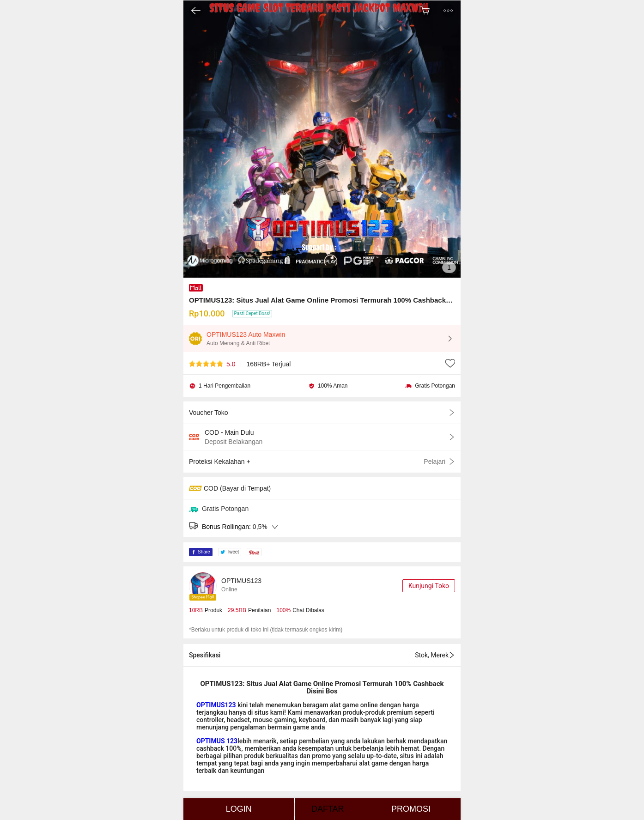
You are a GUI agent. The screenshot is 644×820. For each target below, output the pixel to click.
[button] (448, 11)
